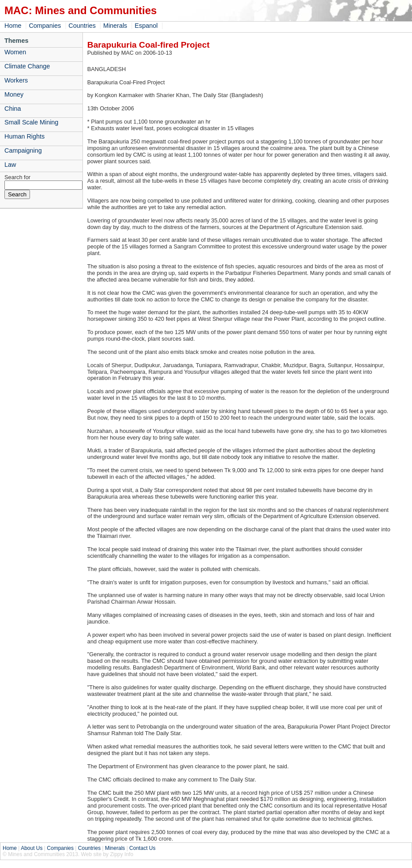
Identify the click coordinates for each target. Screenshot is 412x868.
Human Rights (24, 136)
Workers (16, 80)
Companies (45, 26)
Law (10, 165)
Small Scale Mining (31, 122)
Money (14, 94)
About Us (32, 848)
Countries (82, 26)
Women (15, 52)
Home (13, 26)
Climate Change (27, 66)
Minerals (115, 26)
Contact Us (142, 848)
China (13, 109)
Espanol (146, 26)
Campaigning (23, 150)
